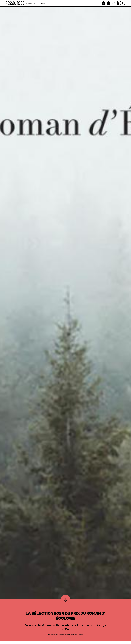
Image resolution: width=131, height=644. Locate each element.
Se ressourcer (31, 3)
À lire (43, 3)
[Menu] (121, 3)
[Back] (109, 3)
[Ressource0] (15, 3)
